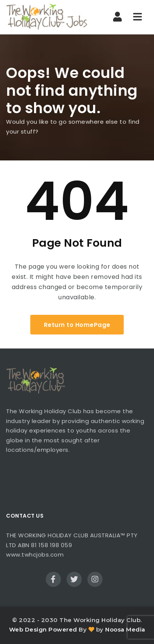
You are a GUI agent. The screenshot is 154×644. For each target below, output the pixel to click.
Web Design (28, 629)
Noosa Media (125, 629)
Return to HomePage (77, 325)
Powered (63, 629)
